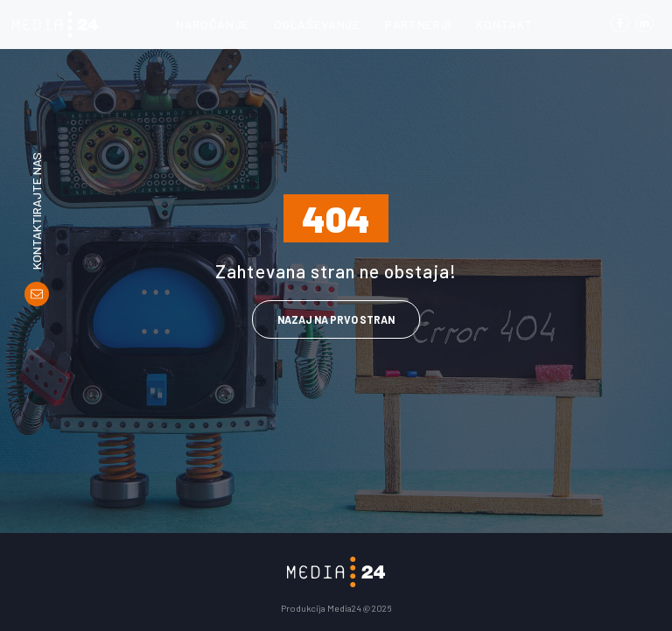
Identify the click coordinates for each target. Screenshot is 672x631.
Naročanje (213, 24)
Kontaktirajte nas (37, 211)
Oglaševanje (317, 24)
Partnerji (418, 24)
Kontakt (504, 24)
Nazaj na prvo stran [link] (336, 319)
